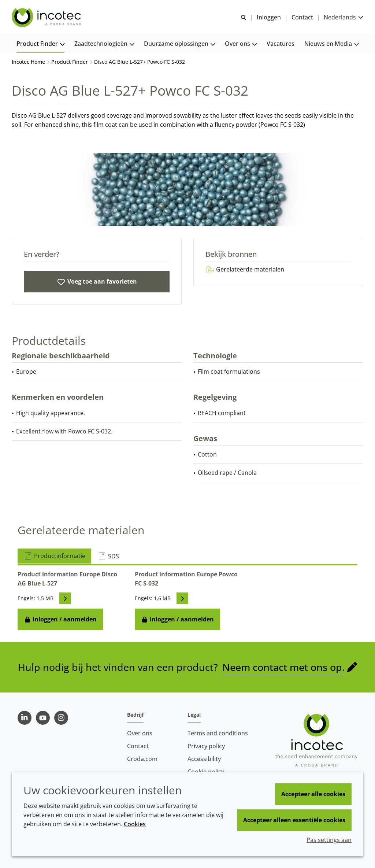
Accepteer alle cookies (313, 794)
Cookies (135, 824)
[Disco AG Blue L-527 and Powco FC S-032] (97, 282)
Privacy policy (206, 746)
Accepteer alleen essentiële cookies (294, 820)
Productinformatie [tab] (54, 557)
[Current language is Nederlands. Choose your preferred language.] (344, 17)
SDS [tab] (108, 557)
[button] (40, 44)
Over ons (140, 733)
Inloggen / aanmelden (60, 620)
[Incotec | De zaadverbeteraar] (47, 18)
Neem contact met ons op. (283, 668)
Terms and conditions (218, 733)
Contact (138, 746)
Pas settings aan (329, 840)
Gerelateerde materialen (245, 270)
